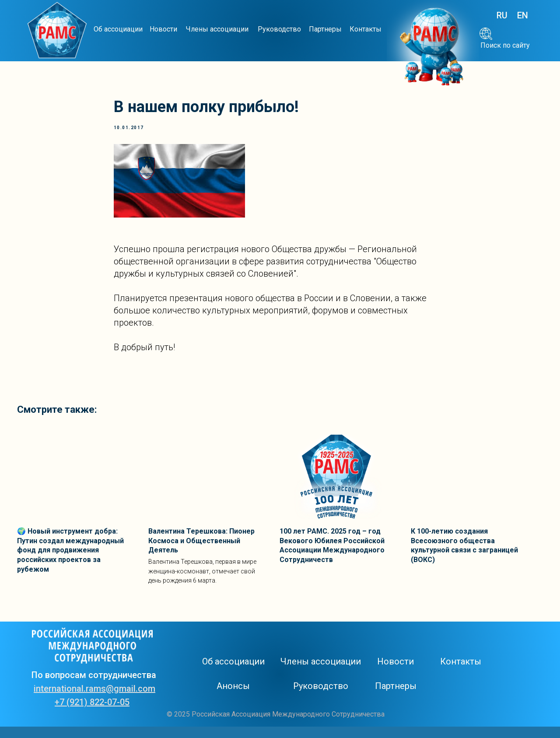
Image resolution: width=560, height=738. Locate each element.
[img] (57, 31)
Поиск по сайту (505, 45)
